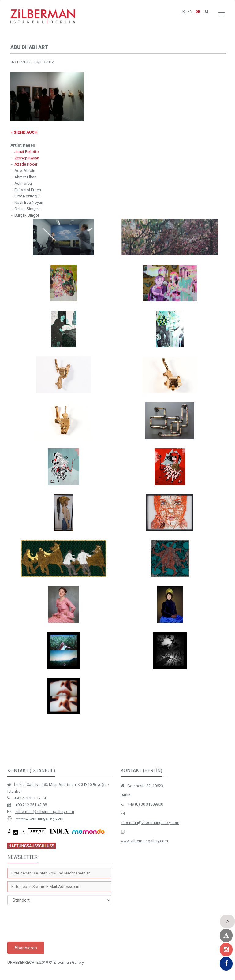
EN (190, 11)
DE (198, 11)
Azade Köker (26, 164)
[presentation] (54, 924)
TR (183, 11)
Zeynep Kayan (27, 158)
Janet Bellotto (27, 152)
